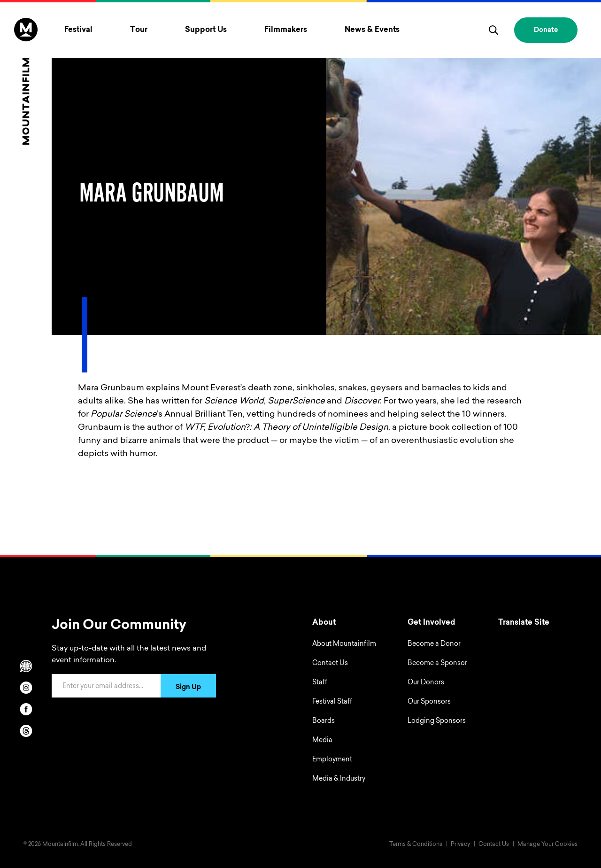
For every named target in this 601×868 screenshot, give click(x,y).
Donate (546, 31)
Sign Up (188, 688)
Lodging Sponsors (437, 721)
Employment (332, 760)
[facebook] (26, 709)
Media (322, 741)
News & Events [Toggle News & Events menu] (372, 30)
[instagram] (26, 688)
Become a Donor (434, 644)
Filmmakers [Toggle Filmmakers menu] (286, 30)
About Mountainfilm (344, 644)
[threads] (26, 731)
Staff (320, 683)
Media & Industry (339, 779)
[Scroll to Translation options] (26, 666)
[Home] (26, 81)
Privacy (460, 845)
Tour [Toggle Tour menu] (139, 30)
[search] (493, 30)
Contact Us (330, 664)
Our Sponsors (429, 702)
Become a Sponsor (437, 664)
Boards (324, 721)
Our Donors (426, 683)
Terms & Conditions (416, 845)
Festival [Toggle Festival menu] (78, 30)
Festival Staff (332, 702)
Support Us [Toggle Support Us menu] (206, 30)
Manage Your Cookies (547, 845)
